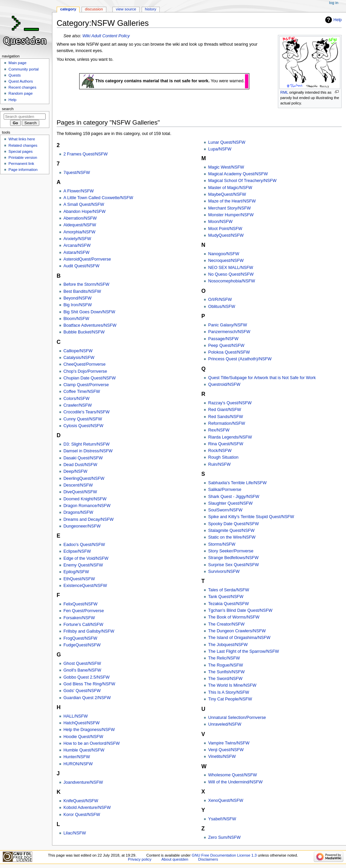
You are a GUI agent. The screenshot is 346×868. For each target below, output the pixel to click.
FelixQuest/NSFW (81, 604)
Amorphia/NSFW (79, 232)
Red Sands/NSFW (226, 417)
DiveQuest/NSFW (80, 492)
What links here (22, 139)
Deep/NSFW (75, 471)
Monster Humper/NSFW (231, 215)
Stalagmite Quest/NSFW (231, 531)
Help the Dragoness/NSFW (89, 730)
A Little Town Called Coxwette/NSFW (98, 198)
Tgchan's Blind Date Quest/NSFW (240, 610)
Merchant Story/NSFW (229, 208)
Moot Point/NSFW (225, 229)
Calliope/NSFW (78, 351)
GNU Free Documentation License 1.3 (224, 855)
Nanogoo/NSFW (224, 254)
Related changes (23, 145)
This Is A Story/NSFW (229, 692)
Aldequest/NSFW (80, 225)
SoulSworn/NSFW (225, 510)
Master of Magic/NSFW (230, 188)
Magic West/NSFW (226, 167)
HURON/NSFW (78, 764)
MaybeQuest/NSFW (227, 194)
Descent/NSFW (78, 485)
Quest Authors (21, 81)
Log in (334, 3)
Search (8, 109)
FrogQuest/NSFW (80, 638)
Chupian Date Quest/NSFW (90, 378)
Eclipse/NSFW (77, 551)
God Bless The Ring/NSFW (89, 684)
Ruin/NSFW (219, 464)
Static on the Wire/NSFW (232, 537)
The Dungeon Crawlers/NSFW (237, 631)
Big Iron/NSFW (78, 305)
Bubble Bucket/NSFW (84, 332)
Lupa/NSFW (220, 149)
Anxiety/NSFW (77, 239)
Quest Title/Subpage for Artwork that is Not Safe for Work (262, 378)
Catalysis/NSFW (79, 358)
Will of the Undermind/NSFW (235, 782)
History (151, 9)
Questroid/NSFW (224, 384)
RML (284, 92)
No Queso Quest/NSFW (231, 274)
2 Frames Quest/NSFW (86, 154)
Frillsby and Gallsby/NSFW (89, 631)
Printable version (23, 157)
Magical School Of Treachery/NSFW (242, 181)
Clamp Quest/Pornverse (86, 385)
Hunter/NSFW (77, 757)
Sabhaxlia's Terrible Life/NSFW (237, 483)
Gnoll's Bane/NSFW (82, 670)
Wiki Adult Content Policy (106, 36)
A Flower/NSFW (79, 191)
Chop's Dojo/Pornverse (85, 371)
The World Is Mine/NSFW (232, 685)
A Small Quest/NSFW (84, 204)
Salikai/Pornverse (225, 490)
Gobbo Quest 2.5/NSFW (87, 677)
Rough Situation (223, 457)
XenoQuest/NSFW (226, 801)
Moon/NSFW (220, 222)
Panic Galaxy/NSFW (228, 325)
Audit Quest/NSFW (81, 266)
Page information (23, 170)
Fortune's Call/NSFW (83, 625)
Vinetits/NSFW (222, 757)
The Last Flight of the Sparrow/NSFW (243, 651)
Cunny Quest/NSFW (83, 419)
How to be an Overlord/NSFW (92, 743)
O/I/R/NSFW (220, 300)
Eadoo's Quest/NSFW (84, 545)
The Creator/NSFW (226, 624)
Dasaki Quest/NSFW (83, 458)
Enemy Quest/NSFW (83, 565)
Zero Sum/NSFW (224, 837)
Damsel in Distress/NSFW (88, 451)
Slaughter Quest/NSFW (230, 503)
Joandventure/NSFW (83, 782)
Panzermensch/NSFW (229, 332)
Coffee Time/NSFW (82, 392)
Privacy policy (140, 859)
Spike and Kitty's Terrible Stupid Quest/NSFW (251, 517)
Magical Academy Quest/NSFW (238, 174)
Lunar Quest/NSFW (227, 142)
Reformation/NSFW (227, 423)
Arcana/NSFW (77, 245)
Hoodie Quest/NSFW (83, 737)
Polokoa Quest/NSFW (229, 352)
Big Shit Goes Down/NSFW (89, 312)
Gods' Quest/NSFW (82, 691)
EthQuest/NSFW (79, 579)
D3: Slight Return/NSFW (87, 444)
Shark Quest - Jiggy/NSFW (234, 497)
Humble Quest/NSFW (84, 750)
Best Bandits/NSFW (82, 291)
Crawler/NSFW (78, 405)
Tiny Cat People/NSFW (230, 699)
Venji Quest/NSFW (226, 750)
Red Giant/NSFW (225, 410)
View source (126, 9)
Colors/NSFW (77, 399)
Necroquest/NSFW (226, 261)
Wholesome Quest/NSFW (232, 775)
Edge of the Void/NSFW (86, 558)
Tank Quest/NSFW (226, 597)
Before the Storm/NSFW (86, 284)
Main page (17, 63)
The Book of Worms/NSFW (234, 617)
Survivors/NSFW (224, 572)
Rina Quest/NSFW (226, 444)
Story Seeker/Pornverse (231, 551)
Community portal (23, 69)
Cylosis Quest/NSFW (83, 426)
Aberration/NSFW (80, 218)
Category (68, 9)
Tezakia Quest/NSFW (228, 604)
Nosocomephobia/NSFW (232, 281)
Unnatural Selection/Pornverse (237, 718)
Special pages (20, 151)
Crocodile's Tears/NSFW (87, 412)
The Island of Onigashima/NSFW (239, 638)
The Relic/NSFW (224, 658)
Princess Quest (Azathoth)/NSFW (240, 359)
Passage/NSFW (223, 339)
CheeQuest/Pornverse (85, 364)
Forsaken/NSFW (79, 618)
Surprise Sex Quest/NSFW (233, 565)
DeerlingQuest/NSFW (84, 478)
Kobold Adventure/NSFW (87, 808)
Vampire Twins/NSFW (229, 743)
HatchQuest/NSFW (82, 723)
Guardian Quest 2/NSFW (87, 698)
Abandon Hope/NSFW (85, 212)
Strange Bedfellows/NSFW (233, 558)
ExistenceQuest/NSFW (85, 586)
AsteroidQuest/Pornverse (87, 259)
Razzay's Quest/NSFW (230, 403)
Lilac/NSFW (75, 833)
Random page (20, 93)
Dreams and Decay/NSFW (88, 519)
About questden (175, 859)
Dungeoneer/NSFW (82, 526)
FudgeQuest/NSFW (82, 645)
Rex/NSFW (219, 430)
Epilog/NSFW (76, 572)
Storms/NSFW (222, 544)
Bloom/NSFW (76, 319)
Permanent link (21, 164)
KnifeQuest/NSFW (81, 801)
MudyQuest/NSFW (226, 235)
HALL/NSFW (76, 716)
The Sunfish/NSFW (226, 672)
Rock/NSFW (220, 451)
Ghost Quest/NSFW (82, 664)
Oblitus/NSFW (221, 307)
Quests (14, 75)
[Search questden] (25, 117)
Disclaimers (208, 859)
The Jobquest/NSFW (228, 645)
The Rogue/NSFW (226, 665)
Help (338, 20)
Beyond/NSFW (78, 298)
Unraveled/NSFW (225, 724)
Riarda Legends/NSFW (230, 437)
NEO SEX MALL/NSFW (231, 268)
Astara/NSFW (77, 253)
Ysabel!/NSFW (222, 819)
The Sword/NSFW (225, 679)
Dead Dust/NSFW (80, 465)
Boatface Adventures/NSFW (90, 325)
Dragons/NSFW (78, 512)
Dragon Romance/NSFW (87, 506)
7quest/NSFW (77, 173)
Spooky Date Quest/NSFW (233, 524)
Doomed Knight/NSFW (85, 499)
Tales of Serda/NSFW (229, 590)
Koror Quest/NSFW (82, 815)
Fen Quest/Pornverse (84, 611)
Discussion (94, 9)
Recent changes (22, 87)
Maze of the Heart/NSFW (232, 201)
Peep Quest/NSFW (226, 346)
